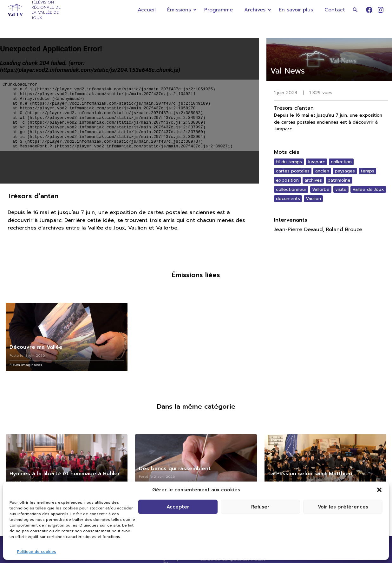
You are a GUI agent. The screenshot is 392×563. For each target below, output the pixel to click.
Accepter (178, 507)
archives (313, 180)
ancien (322, 171)
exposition (287, 180)
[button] (379, 490)
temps (367, 171)
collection (341, 162)
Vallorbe (321, 189)
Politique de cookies (37, 552)
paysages (345, 171)
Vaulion (313, 199)
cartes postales (293, 171)
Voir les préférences (343, 507)
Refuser (260, 507)
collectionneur (291, 189)
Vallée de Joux (368, 189)
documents (288, 199)
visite (341, 189)
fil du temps (289, 162)
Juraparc (316, 162)
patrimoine (339, 180)
